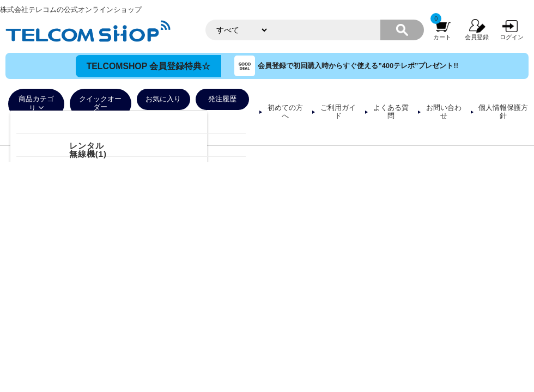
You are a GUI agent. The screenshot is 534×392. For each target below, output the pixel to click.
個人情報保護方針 (503, 112)
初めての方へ (285, 112)
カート (442, 37)
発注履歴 (222, 99)
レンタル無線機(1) (88, 150)
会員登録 (477, 37)
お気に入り (163, 99)
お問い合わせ (444, 112)
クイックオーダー (100, 103)
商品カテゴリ (36, 104)
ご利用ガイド (338, 112)
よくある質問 (391, 112)
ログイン (512, 37)
